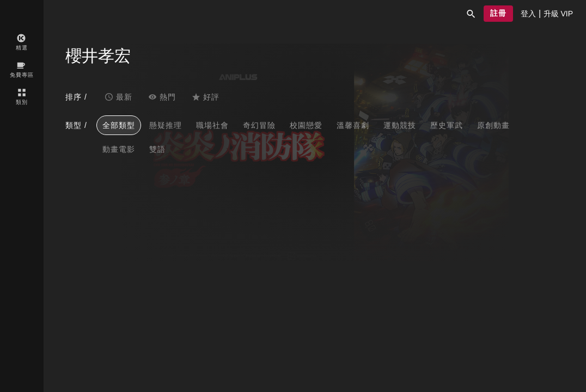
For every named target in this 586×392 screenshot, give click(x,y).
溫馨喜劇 (353, 125)
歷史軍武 (447, 125)
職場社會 (212, 125)
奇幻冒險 (259, 125)
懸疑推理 (166, 125)
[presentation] (528, 14)
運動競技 (400, 125)
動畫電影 (119, 149)
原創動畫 (493, 125)
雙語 (157, 149)
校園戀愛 (306, 125)
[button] (471, 14)
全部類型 (119, 125)
